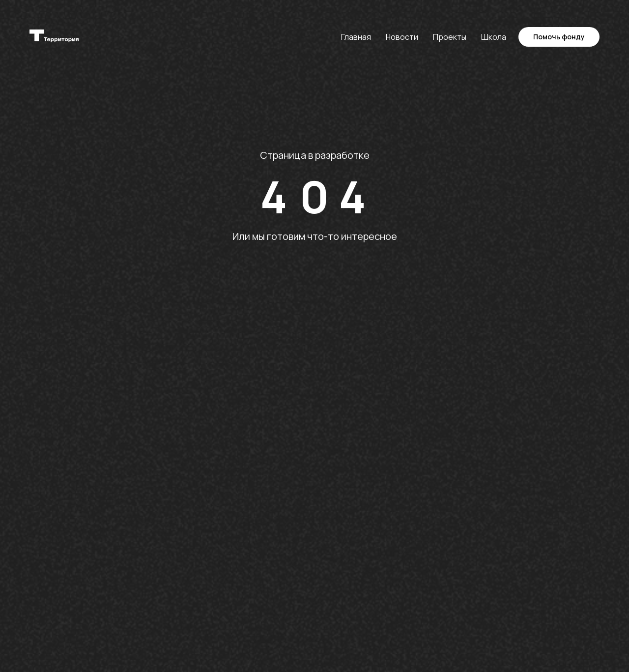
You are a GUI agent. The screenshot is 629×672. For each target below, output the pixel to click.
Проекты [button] (450, 37)
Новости (402, 37)
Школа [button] (494, 37)
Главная (356, 37)
